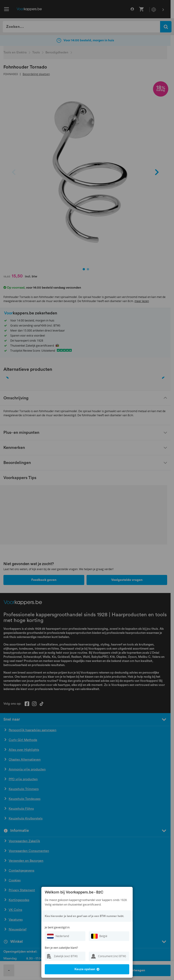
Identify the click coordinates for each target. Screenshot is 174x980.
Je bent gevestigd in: (57, 927)
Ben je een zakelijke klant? (61, 948)
